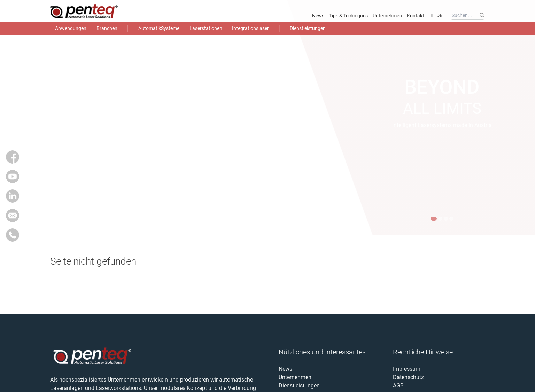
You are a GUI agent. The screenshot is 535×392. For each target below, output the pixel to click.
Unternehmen (387, 16)
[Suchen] (482, 15)
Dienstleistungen (308, 28)
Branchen (107, 28)
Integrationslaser (250, 28)
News (318, 16)
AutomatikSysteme (159, 28)
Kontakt (416, 16)
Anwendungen (71, 28)
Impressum (407, 369)
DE (436, 15)
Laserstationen (206, 28)
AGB (398, 386)
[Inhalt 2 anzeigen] (440, 219)
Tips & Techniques (348, 16)
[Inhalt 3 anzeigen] (446, 219)
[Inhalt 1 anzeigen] (434, 219)
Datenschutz (408, 377)
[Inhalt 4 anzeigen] (451, 219)
